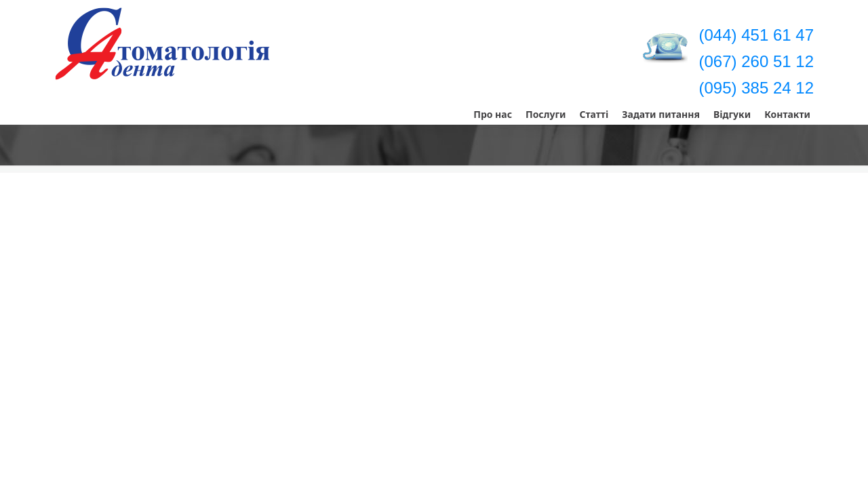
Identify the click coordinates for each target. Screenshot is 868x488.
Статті (594, 114)
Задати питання (661, 114)
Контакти (787, 114)
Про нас (493, 114)
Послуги (546, 114)
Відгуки (732, 114)
